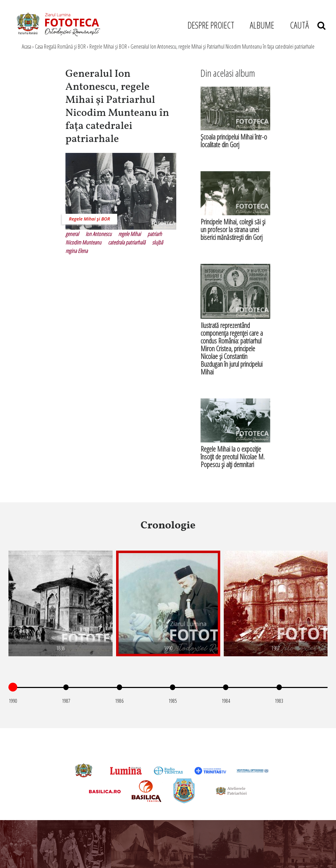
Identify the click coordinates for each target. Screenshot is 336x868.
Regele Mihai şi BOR (108, 46)
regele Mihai (129, 234)
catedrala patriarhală (127, 242)
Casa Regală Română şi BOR (60, 46)
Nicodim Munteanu (83, 242)
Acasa (27, 46)
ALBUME (262, 25)
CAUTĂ (308, 25)
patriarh (155, 234)
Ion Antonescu (99, 234)
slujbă (157, 242)
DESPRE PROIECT (211, 25)
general (72, 234)
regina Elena (77, 251)
